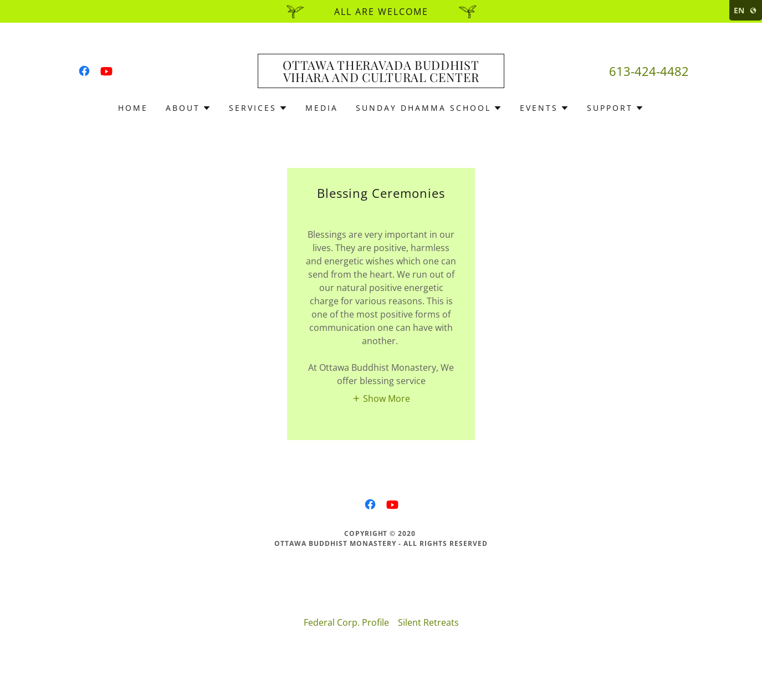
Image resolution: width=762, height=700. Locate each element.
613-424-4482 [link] (649, 71)
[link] (84, 71)
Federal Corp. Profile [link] (346, 622)
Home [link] (133, 108)
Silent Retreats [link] (428, 622)
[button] (188, 108)
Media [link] (322, 108)
